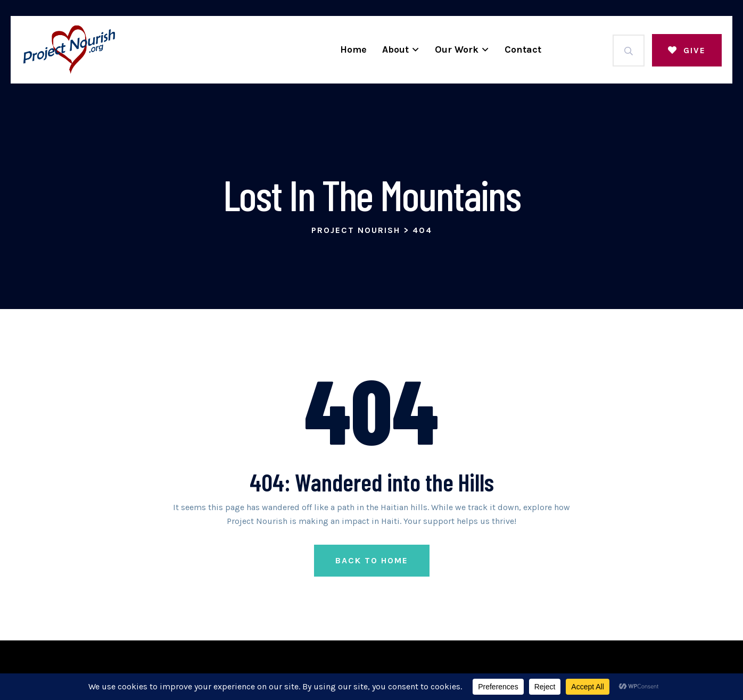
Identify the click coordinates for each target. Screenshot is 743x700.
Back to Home (372, 560)
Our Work (457, 49)
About (395, 49)
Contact (523, 49)
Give (687, 50)
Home (353, 49)
